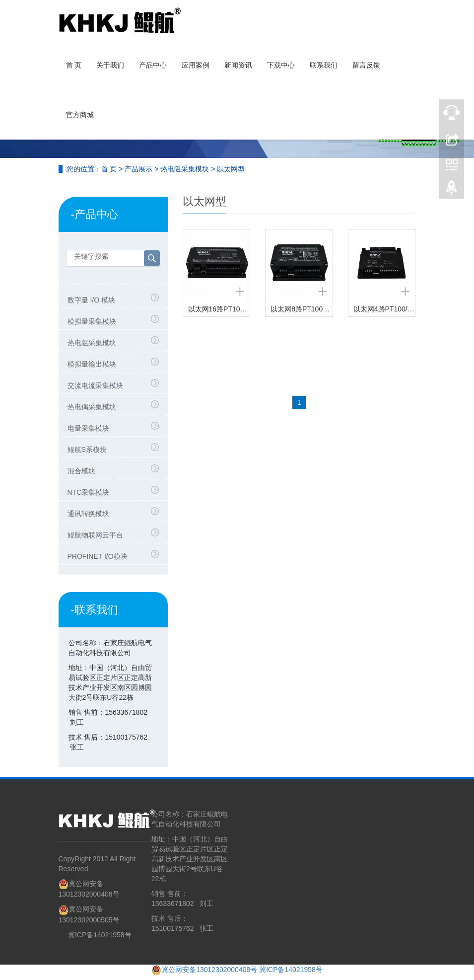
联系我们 (324, 65)
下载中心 (281, 65)
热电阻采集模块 (185, 169)
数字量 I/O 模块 (91, 300)
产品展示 (138, 169)
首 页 (74, 65)
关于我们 (110, 65)
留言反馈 (366, 65)
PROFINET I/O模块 (98, 556)
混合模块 (81, 471)
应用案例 (196, 65)
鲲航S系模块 (87, 450)
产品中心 (153, 65)
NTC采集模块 (89, 492)
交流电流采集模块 (95, 385)
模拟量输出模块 (92, 364)
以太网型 (231, 169)
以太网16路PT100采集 (223, 309)
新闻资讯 (238, 65)
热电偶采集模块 (92, 407)
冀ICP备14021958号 (100, 935)
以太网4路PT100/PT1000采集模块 (406, 309)
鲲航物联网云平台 (95, 535)
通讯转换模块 (88, 514)
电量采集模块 (88, 428)
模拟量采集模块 (92, 321)
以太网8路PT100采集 (304, 309)
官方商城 (80, 115)
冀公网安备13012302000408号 (209, 970)
